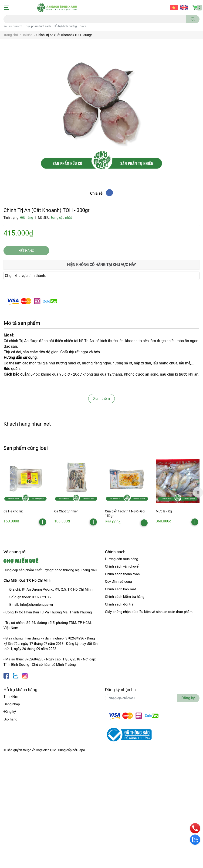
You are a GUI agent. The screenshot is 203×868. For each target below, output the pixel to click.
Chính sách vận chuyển (123, 566)
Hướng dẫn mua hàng (122, 559)
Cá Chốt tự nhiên (66, 511)
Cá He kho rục (14, 511)
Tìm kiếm (11, 696)
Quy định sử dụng (118, 582)
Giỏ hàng (10, 719)
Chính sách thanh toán (122, 574)
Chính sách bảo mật (120, 589)
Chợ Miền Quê (46, 750)
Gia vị (83, 26)
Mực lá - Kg (164, 511)
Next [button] (198, 492)
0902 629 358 (42, 597)
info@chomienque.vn (36, 605)
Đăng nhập (12, 704)
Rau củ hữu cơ (12, 26)
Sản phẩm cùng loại (26, 448)
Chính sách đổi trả (119, 604)
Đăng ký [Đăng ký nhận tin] (188, 698)
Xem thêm (101, 399)
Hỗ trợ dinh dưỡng (65, 26)
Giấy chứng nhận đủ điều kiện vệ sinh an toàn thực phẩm (149, 612)
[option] (25, 492)
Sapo (81, 750)
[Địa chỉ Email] (152, 698)
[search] (193, 19)
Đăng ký (10, 712)
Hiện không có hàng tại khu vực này (101, 265)
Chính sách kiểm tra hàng (125, 597)
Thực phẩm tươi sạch (38, 26)
